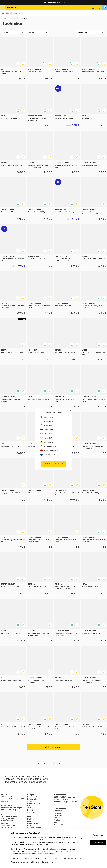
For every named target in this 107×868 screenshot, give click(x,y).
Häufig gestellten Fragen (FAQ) (13, 799)
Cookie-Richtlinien (8, 825)
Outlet (30, 808)
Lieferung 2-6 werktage (54, 2)
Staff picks (32, 812)
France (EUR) (46, 438)
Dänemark (58, 815)
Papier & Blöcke (34, 803)
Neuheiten (31, 810)
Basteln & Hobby (13, 18)
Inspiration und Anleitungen (11, 808)
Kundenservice (7, 797)
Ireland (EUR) (46, 434)
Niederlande (59, 825)
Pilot (29, 819)
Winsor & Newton (34, 828)
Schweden (58, 811)
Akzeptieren (98, 843)
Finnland (57, 818)
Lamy (29, 821)
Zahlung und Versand (9, 819)
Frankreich (58, 820)
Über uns (4, 801)
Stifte (30, 801)
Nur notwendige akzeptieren (43, 862)
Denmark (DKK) (47, 426)
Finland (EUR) (47, 430)
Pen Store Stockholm (9, 827)
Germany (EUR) (47, 442)
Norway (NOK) (47, 421)
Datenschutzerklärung (9, 816)
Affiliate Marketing (8, 810)
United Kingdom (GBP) (50, 451)
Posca (30, 826)
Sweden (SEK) (47, 417)
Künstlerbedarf (33, 797)
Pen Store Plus (7, 805)
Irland (56, 822)
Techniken (24, 18)
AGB (3, 814)
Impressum (5, 823)
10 (64, 764)
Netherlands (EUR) (48, 446)
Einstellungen (98, 835)
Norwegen (58, 813)
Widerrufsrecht (7, 821)
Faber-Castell (33, 823)
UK (55, 827)
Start (4, 18)
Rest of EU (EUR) (48, 455)
